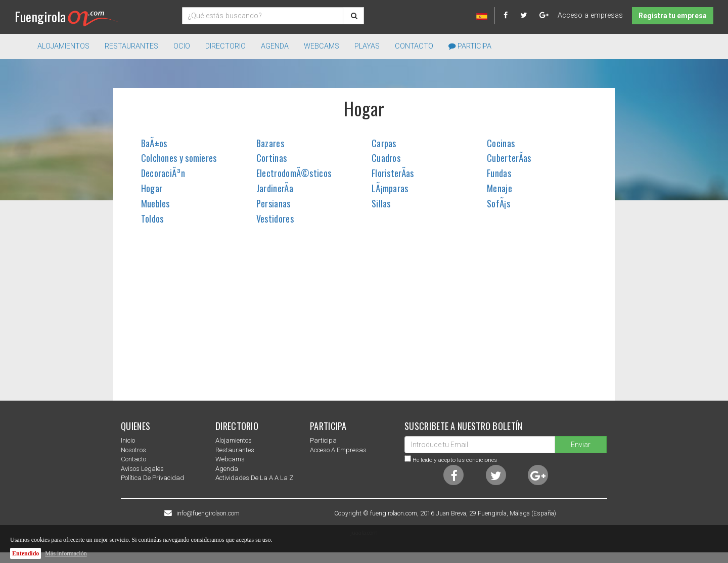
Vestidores (275, 219)
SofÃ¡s (498, 203)
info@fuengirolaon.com (208, 513)
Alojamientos (234, 440)
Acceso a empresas (590, 15)
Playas (367, 46)
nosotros (133, 450)
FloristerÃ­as (393, 173)
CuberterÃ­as (509, 158)
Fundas (499, 173)
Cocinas (501, 143)
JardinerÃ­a (275, 188)
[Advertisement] (364, 320)
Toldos (152, 219)
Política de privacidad (152, 478)
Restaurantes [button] (131, 46)
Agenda (275, 46)
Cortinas (271, 158)
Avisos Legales (142, 469)
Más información (66, 553)
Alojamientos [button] (63, 46)
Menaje (499, 188)
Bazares (270, 143)
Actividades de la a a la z (254, 478)
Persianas (274, 203)
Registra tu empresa (673, 16)
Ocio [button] (182, 46)
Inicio (128, 440)
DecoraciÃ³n (163, 173)
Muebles (155, 203)
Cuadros (386, 158)
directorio (225, 46)
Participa (470, 46)
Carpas (384, 143)
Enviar (581, 445)
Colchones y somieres (179, 158)
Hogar (152, 188)
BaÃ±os (154, 143)
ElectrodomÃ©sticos (294, 173)
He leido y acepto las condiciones (455, 460)
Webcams (322, 46)
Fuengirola (66, 16)
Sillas (381, 203)
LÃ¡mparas (390, 188)
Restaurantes (235, 450)
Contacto (414, 46)
